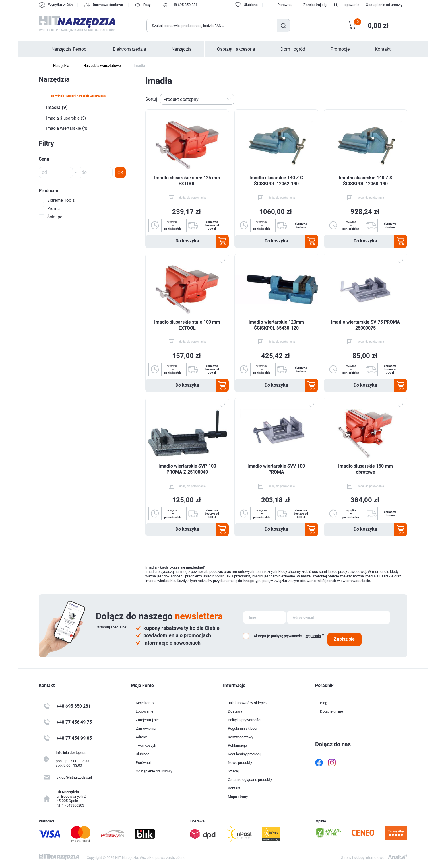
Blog (324, 703)
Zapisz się (344, 639)
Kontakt (383, 49)
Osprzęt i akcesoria (236, 49)
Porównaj (285, 5)
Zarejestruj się (315, 5)
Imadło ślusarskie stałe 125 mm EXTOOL (187, 181)
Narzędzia (182, 49)
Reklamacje (237, 745)
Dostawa (235, 711)
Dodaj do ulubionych (222, 261)
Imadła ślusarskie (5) (66, 118)
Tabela (395, 99)
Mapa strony (238, 797)
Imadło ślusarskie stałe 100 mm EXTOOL (187, 325)
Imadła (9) (57, 107)
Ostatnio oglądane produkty (250, 780)
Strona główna (42, 66)
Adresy (141, 737)
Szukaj (283, 26)
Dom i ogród (293, 49)
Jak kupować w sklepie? (248, 703)
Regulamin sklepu (242, 728)
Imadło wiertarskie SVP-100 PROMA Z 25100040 (187, 469)
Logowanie (350, 5)
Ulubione (143, 754)
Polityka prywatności (244, 720)
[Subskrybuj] (265, 617)
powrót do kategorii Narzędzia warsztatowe (78, 96)
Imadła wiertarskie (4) (67, 128)
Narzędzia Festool (70, 49)
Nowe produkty (240, 763)
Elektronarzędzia (130, 49)
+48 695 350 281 (184, 5)
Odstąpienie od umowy (384, 5)
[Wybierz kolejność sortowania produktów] (197, 99)
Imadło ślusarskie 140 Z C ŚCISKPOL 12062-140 (276, 181)
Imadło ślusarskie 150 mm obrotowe (366, 469)
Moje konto (145, 703)
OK (120, 173)
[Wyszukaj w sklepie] (212, 26)
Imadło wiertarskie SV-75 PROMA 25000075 (365, 325)
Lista (404, 99)
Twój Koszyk (146, 745)
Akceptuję (262, 636)
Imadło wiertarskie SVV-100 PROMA (276, 469)
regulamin (313, 636)
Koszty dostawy (240, 737)
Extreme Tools (61, 200)
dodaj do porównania (192, 198)
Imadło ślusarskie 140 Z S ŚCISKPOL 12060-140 (366, 181)
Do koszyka (187, 241)
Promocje (340, 49)
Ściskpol (55, 217)
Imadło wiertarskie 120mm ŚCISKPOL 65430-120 (276, 325)
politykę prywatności (287, 636)
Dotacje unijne (332, 711)
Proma (53, 209)
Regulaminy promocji (245, 754)
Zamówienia (146, 728)
